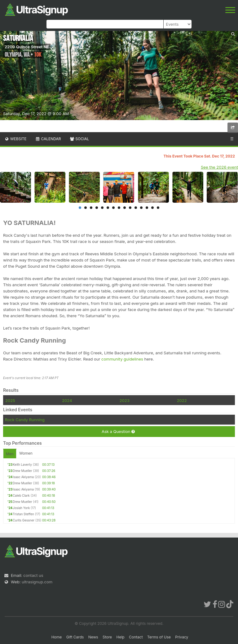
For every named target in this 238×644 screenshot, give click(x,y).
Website (15, 139)
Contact (136, 637)
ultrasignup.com (37, 582)
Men (10, 454)
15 (158, 208)
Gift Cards (75, 637)
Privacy (182, 637)
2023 (125, 400)
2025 (10, 400)
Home (57, 637)
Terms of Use (159, 637)
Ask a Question (118, 432)
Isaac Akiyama (23, 477)
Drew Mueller (22, 471)
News (93, 637)
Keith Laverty (22, 465)
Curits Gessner (24, 520)
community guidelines (122, 359)
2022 (182, 400)
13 (147, 208)
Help (120, 637)
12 (141, 208)
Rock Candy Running (25, 420)
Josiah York (21, 508)
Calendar (48, 139)
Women (26, 453)
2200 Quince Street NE (27, 47)
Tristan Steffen (23, 514)
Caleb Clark (21, 495)
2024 (67, 400)
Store (107, 637)
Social (79, 139)
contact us (33, 575)
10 (130, 208)
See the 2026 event (219, 167)
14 (152, 208)
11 (136, 208)
